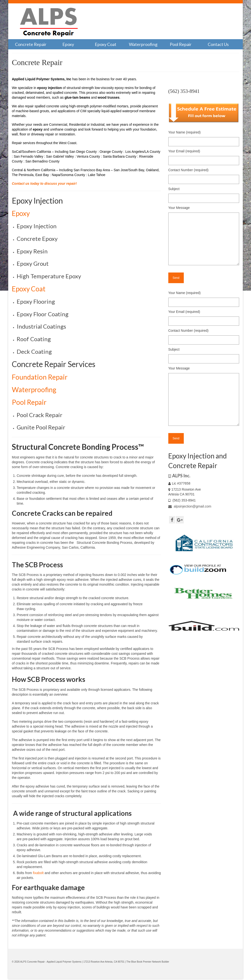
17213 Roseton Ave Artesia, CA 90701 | (105, 962)
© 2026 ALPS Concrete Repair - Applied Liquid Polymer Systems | (48, 962)
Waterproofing (34, 390)
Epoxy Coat (29, 289)
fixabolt (38, 873)
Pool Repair (29, 402)
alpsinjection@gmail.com (190, 506)
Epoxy (21, 213)
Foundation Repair (40, 377)
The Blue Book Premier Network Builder (148, 962)
